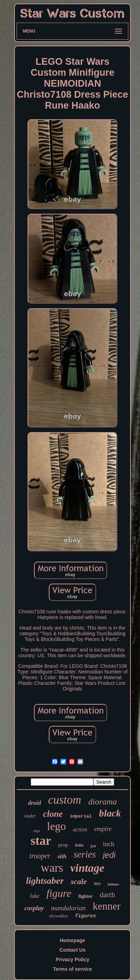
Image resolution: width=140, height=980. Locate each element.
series (85, 854)
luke (35, 896)
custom (65, 800)
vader (30, 816)
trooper (40, 856)
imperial (81, 816)
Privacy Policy (73, 959)
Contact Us (72, 950)
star (41, 841)
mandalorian (68, 908)
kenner (107, 906)
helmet (113, 884)
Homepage (72, 940)
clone (53, 814)
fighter (86, 896)
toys (97, 883)
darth (107, 895)
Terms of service (72, 969)
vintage (87, 868)
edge (37, 831)
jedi (109, 855)
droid (34, 803)
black (110, 813)
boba (79, 845)
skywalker (59, 916)
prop (63, 845)
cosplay (34, 908)
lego (56, 826)
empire (103, 829)
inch (109, 844)
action (80, 829)
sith (62, 856)
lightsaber (45, 881)
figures (85, 916)
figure (59, 893)
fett (93, 846)
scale (79, 881)
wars (52, 868)
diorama (102, 802)
